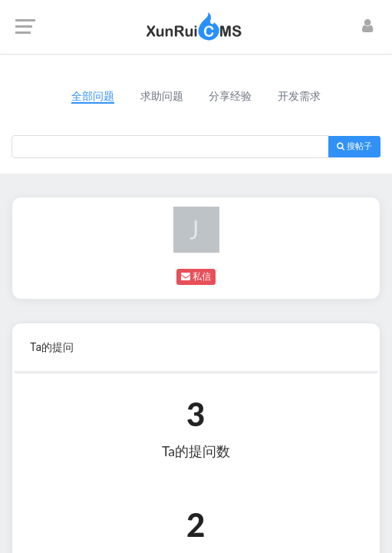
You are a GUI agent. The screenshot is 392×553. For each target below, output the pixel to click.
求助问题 (162, 96)
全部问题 (93, 96)
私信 (196, 276)
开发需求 (299, 96)
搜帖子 (354, 146)
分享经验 (230, 96)
